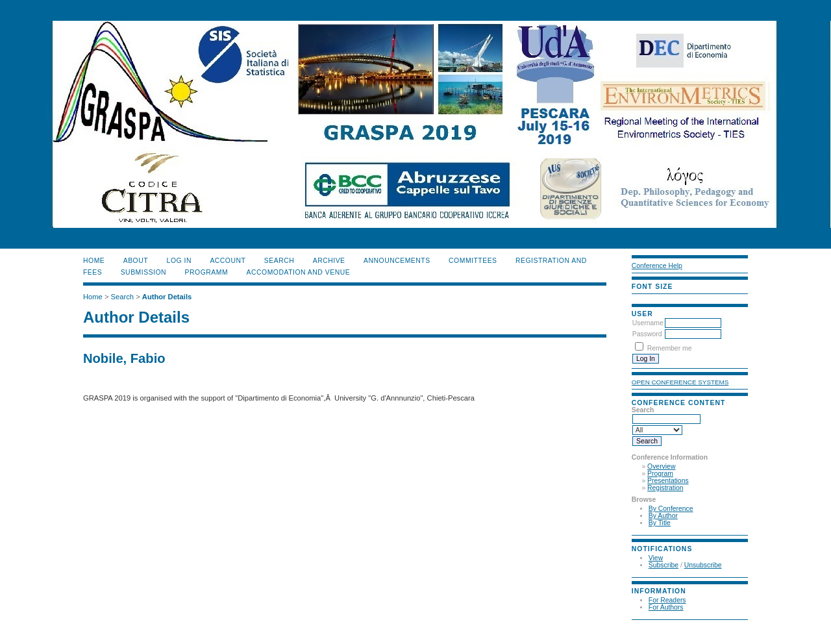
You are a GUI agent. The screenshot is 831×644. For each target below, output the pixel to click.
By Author (663, 516)
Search (279, 261)
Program (660, 474)
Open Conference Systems (680, 382)
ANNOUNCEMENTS (397, 261)
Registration (665, 488)
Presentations (668, 481)
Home (94, 261)
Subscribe (664, 565)
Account (228, 261)
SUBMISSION (143, 272)
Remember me (670, 348)
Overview (661, 466)
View (656, 558)
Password (647, 334)
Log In (179, 261)
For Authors (666, 607)
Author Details (167, 297)
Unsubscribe (703, 565)
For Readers (667, 600)
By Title (660, 523)
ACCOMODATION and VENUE (299, 272)
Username (648, 323)
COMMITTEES (473, 261)
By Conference (671, 509)
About (136, 261)
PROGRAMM (207, 272)
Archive (329, 261)
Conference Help (657, 266)
